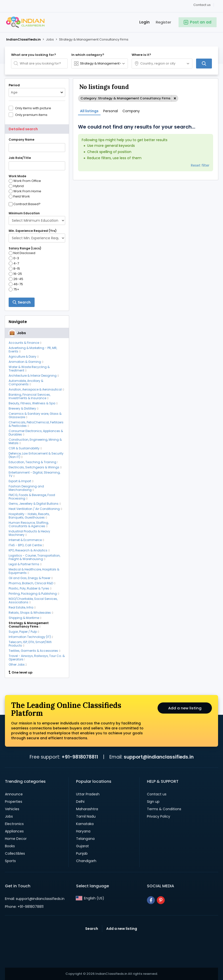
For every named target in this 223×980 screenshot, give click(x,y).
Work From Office (25, 181)
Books (10, 846)
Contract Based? (27, 204)
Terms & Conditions (164, 809)
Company (131, 111)
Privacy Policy (159, 816)
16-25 (15, 274)
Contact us (202, 5)
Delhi (80, 802)
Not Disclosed (22, 253)
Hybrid (16, 186)
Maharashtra (87, 809)
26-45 (16, 279)
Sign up (153, 802)
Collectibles (15, 853)
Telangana (85, 839)
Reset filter (200, 165)
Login (144, 22)
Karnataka (85, 824)
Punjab (82, 853)
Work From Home (25, 191)
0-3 (14, 258)
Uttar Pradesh (88, 794)
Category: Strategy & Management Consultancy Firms (125, 98)
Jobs (9, 816)
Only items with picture (33, 108)
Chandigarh (86, 861)
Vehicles (12, 809)
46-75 (16, 284)
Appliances (14, 831)
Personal (111, 111)
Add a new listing (185, 709)
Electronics (14, 824)
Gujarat (82, 846)
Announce (14, 794)
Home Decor (16, 839)
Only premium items (31, 115)
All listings (89, 111)
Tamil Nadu (86, 816)
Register (163, 22)
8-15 (14, 269)
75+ (14, 289)
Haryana (83, 831)
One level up (20, 673)
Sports (10, 861)
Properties (14, 802)
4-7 (14, 263)
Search (92, 929)
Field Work (19, 196)
